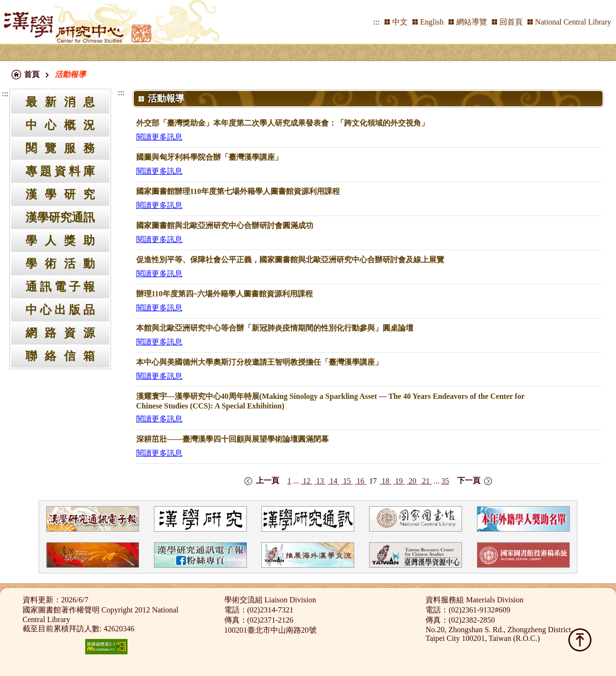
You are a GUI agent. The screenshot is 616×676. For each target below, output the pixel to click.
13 (320, 481)
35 (445, 481)
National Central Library (573, 22)
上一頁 (268, 480)
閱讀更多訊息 (159, 137)
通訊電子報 (60, 287)
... (296, 481)
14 (334, 481)
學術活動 (60, 264)
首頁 (32, 74)
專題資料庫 (60, 171)
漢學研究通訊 (60, 217)
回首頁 (511, 22)
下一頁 (469, 480)
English (432, 22)
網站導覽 (472, 22)
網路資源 (60, 333)
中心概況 (60, 125)
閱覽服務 (60, 148)
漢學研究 (60, 194)
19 (399, 481)
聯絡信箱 (60, 356)
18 (385, 481)
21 (426, 481)
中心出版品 (60, 310)
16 (360, 481)
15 (347, 481)
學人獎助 (60, 241)
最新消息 (60, 102)
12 (307, 481)
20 (412, 481)
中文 (400, 22)
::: (377, 22)
